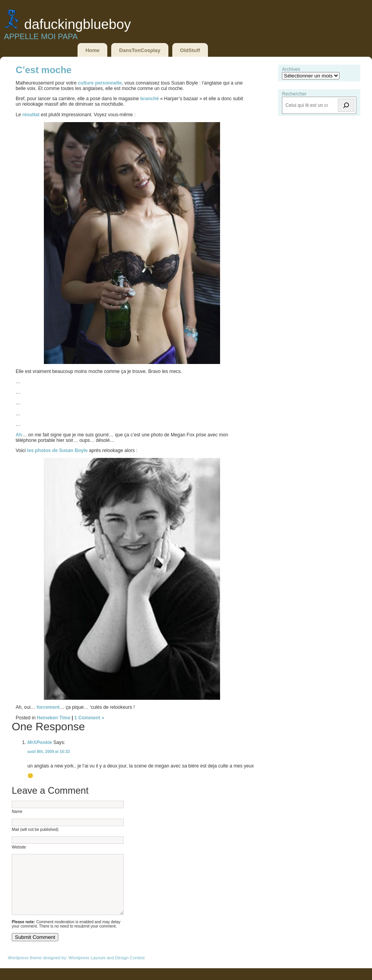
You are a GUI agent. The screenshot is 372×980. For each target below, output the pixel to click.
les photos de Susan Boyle (57, 450)
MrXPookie (40, 742)
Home (92, 50)
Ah (19, 435)
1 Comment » (89, 718)
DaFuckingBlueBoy (78, 24)
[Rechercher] (346, 105)
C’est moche (44, 70)
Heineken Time (54, 718)
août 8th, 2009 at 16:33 (49, 752)
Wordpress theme (25, 969)
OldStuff (190, 50)
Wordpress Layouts (87, 969)
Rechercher (294, 94)
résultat (32, 115)
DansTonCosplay (140, 50)
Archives (291, 69)
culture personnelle (100, 83)
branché (150, 99)
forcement (48, 707)
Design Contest (130, 969)
